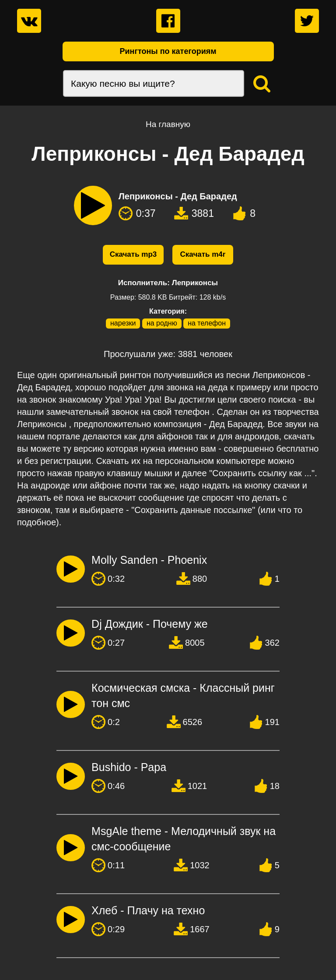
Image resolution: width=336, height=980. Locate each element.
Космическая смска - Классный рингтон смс (183, 695)
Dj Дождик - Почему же (150, 624)
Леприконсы (195, 283)
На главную (168, 124)
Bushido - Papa (129, 767)
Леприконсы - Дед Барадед (178, 196)
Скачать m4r (203, 254)
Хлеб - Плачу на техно (148, 910)
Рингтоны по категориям (168, 51)
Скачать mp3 (133, 254)
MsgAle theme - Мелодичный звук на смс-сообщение (184, 839)
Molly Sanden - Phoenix (149, 560)
